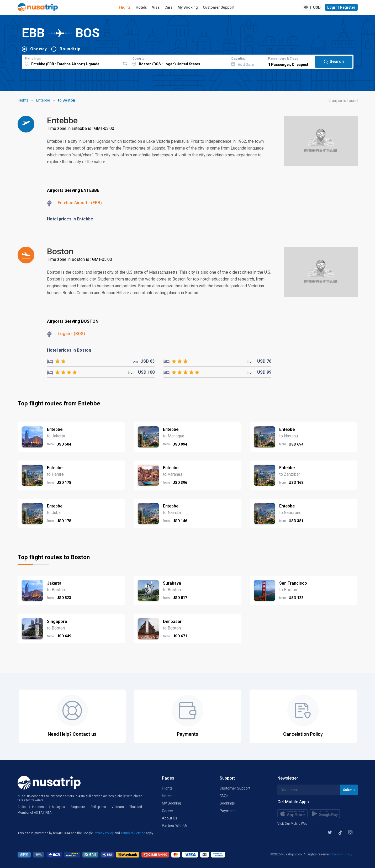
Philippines (98, 807)
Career (168, 811)
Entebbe (43, 100)
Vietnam (118, 807)
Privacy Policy (104, 833)
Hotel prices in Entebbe (70, 219)
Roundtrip (70, 49)
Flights (125, 7)
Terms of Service (133, 833)
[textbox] (71, 61)
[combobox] (71, 61)
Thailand (136, 807)
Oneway (39, 49)
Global (22, 807)
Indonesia (39, 807)
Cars (169, 7)
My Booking (188, 7)
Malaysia (59, 807)
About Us (170, 818)
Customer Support (219, 7)
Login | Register (341, 7)
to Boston (67, 100)
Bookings (227, 803)
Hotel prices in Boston (69, 350)
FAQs (224, 796)
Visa (156, 7)
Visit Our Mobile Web (292, 824)
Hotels (141, 7)
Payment (227, 811)
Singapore (78, 807)
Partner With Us (175, 825)
